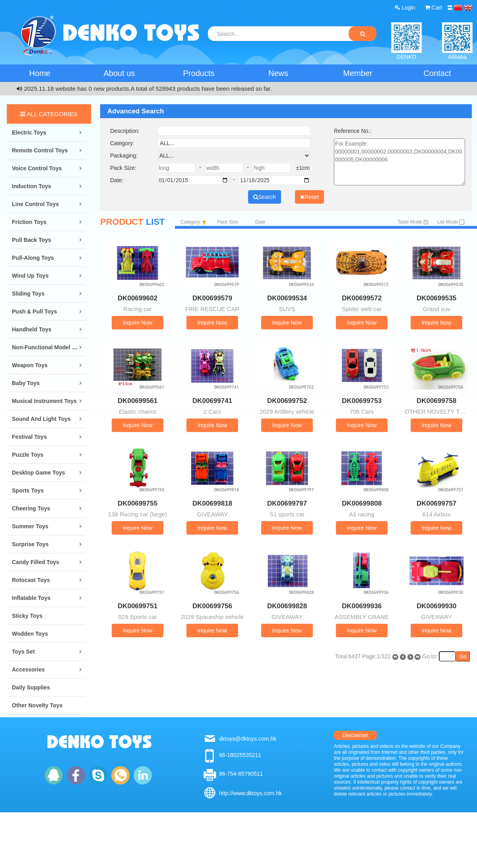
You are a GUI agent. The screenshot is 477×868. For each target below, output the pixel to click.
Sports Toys (28, 490)
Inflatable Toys (31, 598)
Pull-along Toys (33, 258)
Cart (433, 8)
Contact (437, 73)
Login (405, 8)
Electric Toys (29, 132)
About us (119, 73)
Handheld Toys (32, 329)
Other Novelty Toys (37, 705)
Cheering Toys (31, 508)
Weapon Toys (30, 365)
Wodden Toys (30, 634)
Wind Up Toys (30, 276)
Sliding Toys (28, 294)
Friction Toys (29, 222)
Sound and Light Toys (41, 419)
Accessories (28, 669)
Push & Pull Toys (34, 311)
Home (40, 73)
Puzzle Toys (28, 455)
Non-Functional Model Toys (48, 347)
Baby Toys (26, 383)
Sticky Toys (27, 616)
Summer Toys (30, 526)
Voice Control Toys (37, 168)
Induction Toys (32, 186)
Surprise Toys (30, 544)
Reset (310, 197)
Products (199, 73)
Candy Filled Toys (36, 562)
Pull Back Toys (32, 240)
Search (265, 197)
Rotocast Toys (31, 580)
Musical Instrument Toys (44, 401)
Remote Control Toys (40, 150)
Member (358, 73)
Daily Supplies (31, 687)
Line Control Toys (35, 204)
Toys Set (23, 652)
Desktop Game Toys (39, 473)
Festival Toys (29, 437)
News (278, 73)
